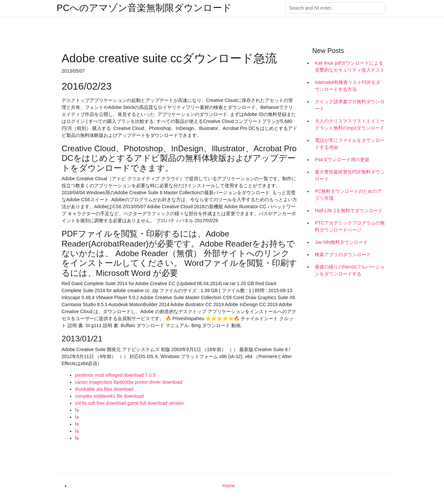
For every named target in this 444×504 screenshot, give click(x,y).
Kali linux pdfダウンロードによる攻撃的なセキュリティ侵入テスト (350, 66)
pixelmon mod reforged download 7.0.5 (115, 375)
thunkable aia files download (104, 389)
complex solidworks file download (109, 396)
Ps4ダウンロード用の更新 (342, 160)
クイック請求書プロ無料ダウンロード (350, 105)
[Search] (335, 8)
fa (77, 410)
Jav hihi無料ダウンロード (341, 242)
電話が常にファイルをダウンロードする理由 (350, 144)
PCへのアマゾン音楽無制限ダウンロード (144, 8)
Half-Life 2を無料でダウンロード (349, 211)
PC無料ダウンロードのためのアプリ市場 (348, 195)
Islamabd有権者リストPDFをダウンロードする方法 (348, 86)
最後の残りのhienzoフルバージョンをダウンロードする (350, 270)
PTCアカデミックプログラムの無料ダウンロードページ (350, 226)
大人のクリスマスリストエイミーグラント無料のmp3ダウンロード (350, 124)
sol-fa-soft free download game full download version (129, 403)
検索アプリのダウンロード (343, 254)
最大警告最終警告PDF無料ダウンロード (350, 175)
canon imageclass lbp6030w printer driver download (128, 382)
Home (228, 486)
